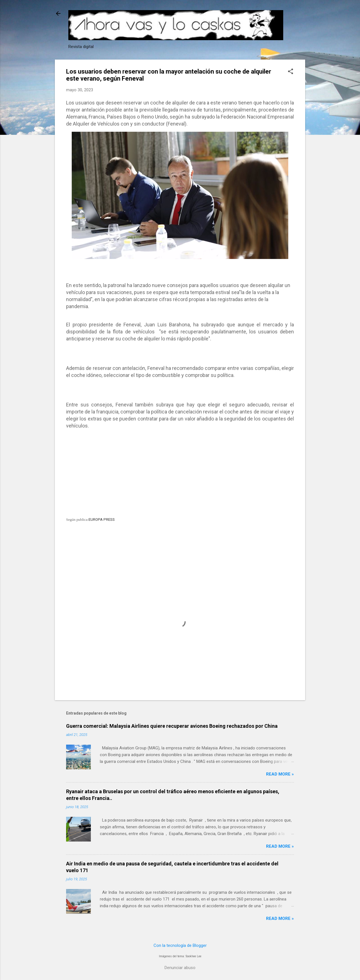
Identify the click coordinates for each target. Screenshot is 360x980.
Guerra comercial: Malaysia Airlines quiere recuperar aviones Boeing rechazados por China (172, 726)
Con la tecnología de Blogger (180, 945)
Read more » (280, 774)
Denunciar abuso (180, 968)
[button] (291, 72)
